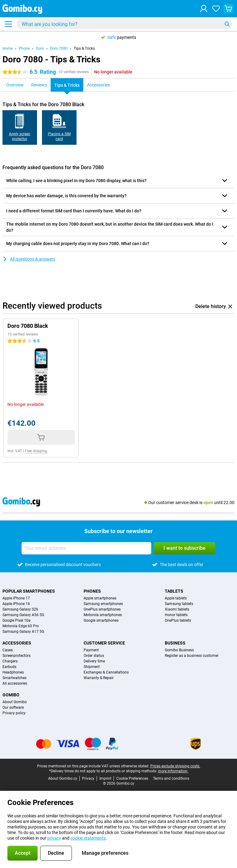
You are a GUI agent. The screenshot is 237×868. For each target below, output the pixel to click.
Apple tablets (176, 598)
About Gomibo (15, 702)
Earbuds (9, 667)
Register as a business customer (192, 656)
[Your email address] (86, 548)
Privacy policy (14, 713)
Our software (13, 707)
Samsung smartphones (103, 604)
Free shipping (36, 451)
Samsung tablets (179, 604)
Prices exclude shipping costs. (175, 766)
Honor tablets (176, 615)
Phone (24, 48)
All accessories (15, 683)
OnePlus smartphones (102, 609)
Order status (94, 656)
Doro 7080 (59, 48)
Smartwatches (15, 678)
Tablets (174, 591)
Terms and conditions (171, 778)
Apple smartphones (100, 598)
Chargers (10, 661)
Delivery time (94, 661)
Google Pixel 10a (17, 620)
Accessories (17, 643)
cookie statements (88, 838)
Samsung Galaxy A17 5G (23, 632)
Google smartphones (101, 620)
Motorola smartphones (103, 615)
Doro (40, 48)
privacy (54, 838)
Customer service (104, 643)
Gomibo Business (179, 650)
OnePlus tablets (178, 620)
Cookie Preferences (132, 778)
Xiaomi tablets (177, 609)
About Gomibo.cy (63, 778)
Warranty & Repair (99, 678)
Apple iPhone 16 (16, 604)
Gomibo (11, 695)
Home (8, 48)
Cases (8, 650)
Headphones (13, 672)
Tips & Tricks (84, 48)
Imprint (105, 778)
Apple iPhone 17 (16, 598)
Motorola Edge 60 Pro (21, 626)
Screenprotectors (17, 656)
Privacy (88, 778)
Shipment (92, 667)
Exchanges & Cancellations (106, 672)
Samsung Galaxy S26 (20, 609)
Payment (91, 650)
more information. (173, 771)
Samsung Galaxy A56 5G (23, 615)
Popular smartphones (29, 591)
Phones (92, 591)
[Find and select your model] (124, 24)
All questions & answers (29, 259)
